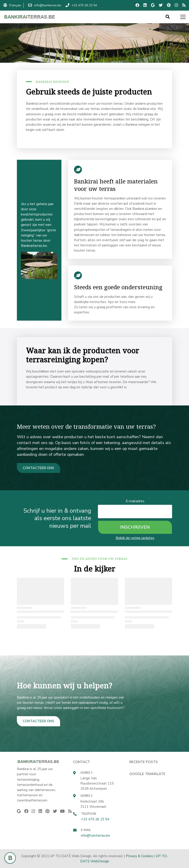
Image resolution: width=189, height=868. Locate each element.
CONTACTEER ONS (38, 468)
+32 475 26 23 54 (95, 819)
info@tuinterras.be (96, 835)
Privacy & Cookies (139, 856)
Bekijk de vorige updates (135, 538)
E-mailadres (135, 501)
